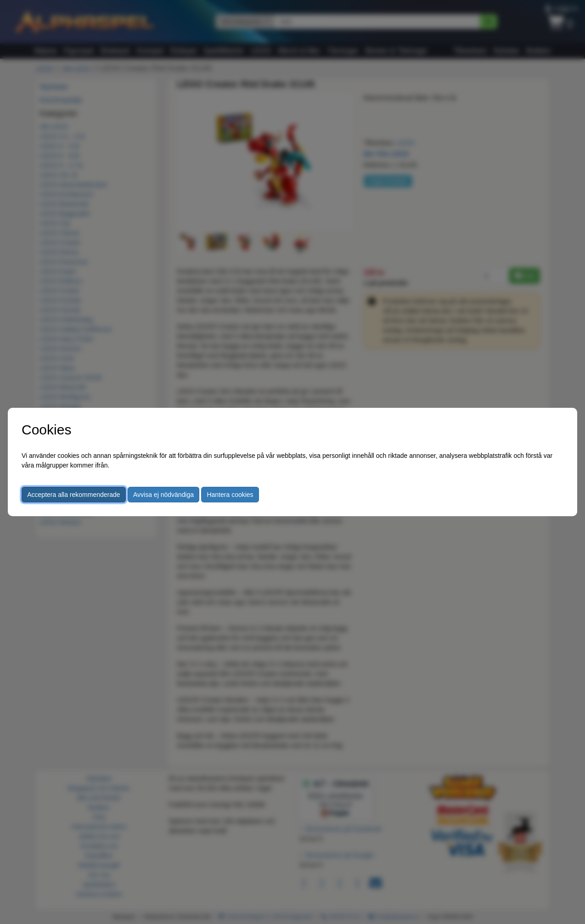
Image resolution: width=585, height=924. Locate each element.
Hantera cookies (230, 495)
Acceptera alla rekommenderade (73, 495)
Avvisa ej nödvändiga (163, 495)
